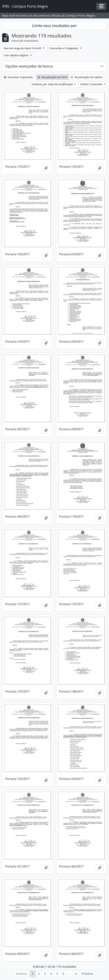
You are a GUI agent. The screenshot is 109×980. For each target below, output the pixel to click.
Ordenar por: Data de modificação (53, 84)
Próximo (87, 974)
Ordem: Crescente (92, 84)
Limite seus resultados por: (55, 26)
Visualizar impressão (18, 77)
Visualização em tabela (86, 77)
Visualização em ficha (53, 77)
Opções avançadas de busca (29, 66)
